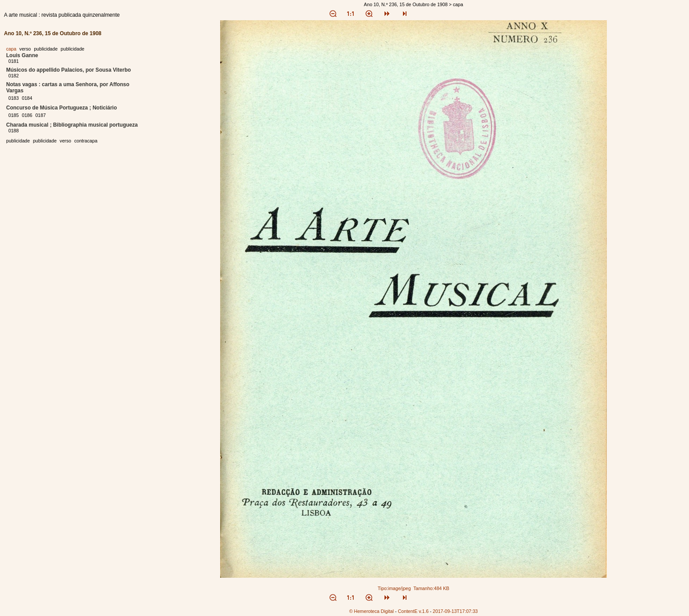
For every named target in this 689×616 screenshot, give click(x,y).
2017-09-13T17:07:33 (455, 611)
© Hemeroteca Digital (372, 611)
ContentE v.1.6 (413, 611)
